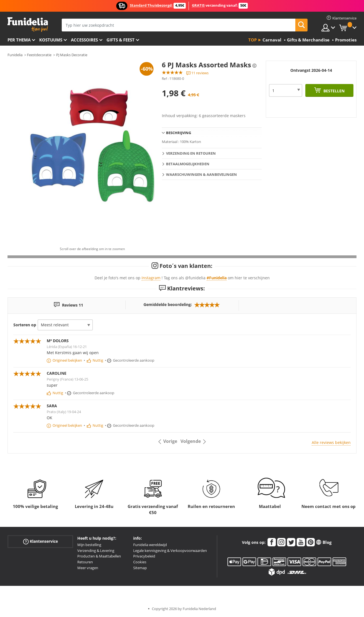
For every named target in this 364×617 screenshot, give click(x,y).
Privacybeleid (144, 556)
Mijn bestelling (89, 545)
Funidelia (15, 55)
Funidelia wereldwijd (150, 545)
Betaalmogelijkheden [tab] (188, 164)
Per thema (19, 40)
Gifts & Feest (121, 40)
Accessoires (84, 40)
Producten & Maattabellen (99, 556)
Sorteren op (25, 325)
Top (252, 40)
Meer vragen (88, 568)
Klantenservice (40, 541)
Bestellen (333, 91)
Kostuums (51, 40)
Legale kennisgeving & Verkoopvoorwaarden (170, 551)
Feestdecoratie (39, 55)
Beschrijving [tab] (179, 133)
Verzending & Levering (96, 551)
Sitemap (140, 568)
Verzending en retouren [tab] (191, 153)
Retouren (85, 562)
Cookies (140, 562)
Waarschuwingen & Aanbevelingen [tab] (201, 174)
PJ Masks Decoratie (72, 55)
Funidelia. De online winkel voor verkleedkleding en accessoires (28, 25)
